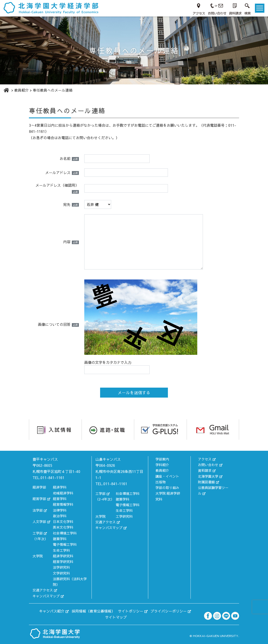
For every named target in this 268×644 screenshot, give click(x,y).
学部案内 (162, 459)
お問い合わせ (208, 465)
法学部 (38, 510)
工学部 (38, 533)
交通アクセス (43, 590)
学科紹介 (162, 465)
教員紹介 (162, 470)
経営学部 (39, 499)
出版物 (161, 482)
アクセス (205, 459)
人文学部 (39, 521)
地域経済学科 (63, 493)
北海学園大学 (208, 476)
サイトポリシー (131, 611)
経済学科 (60, 487)
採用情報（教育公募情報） (93, 611)
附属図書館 (206, 482)
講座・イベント (167, 476)
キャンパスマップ (46, 596)
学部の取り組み (167, 488)
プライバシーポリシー (169, 611)
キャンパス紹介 (52, 611)
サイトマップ (116, 617)
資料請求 (205, 470)
